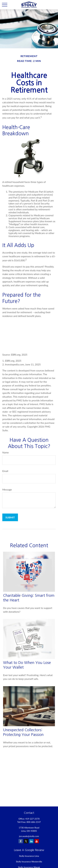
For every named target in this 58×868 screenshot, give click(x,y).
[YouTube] (37, 841)
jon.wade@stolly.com (29, 836)
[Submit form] (10, 517)
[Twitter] (26, 841)
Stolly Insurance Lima (29, 856)
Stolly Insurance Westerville (29, 862)
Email (5, 471)
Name (6, 452)
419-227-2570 (32, 819)
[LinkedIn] (31, 841)
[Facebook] (21, 841)
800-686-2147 (34, 822)
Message (7, 489)
